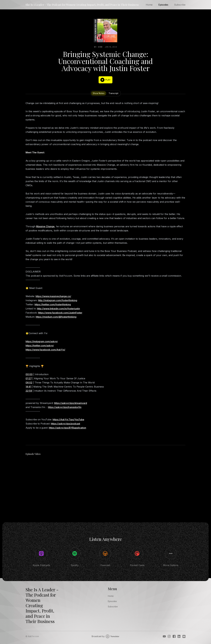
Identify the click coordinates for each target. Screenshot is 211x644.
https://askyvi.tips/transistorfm (65, 407)
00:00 (29, 374)
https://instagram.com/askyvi (42, 341)
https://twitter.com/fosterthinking (53, 304)
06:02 (29, 383)
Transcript (113, 93)
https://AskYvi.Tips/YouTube (68, 420)
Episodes (163, 5)
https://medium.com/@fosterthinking (56, 317)
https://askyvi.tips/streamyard (71, 403)
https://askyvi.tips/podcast (65, 424)
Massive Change (45, 226)
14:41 (28, 387)
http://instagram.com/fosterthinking (58, 300)
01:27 (29, 378)
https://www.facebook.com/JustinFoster (60, 313)
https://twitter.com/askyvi (40, 346)
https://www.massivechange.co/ (53, 296)
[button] (105, 80)
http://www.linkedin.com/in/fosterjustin (58, 309)
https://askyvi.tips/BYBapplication (67, 428)
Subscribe (180, 5)
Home (149, 5)
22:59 (29, 391)
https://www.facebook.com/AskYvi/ (45, 350)
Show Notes (99, 93)
